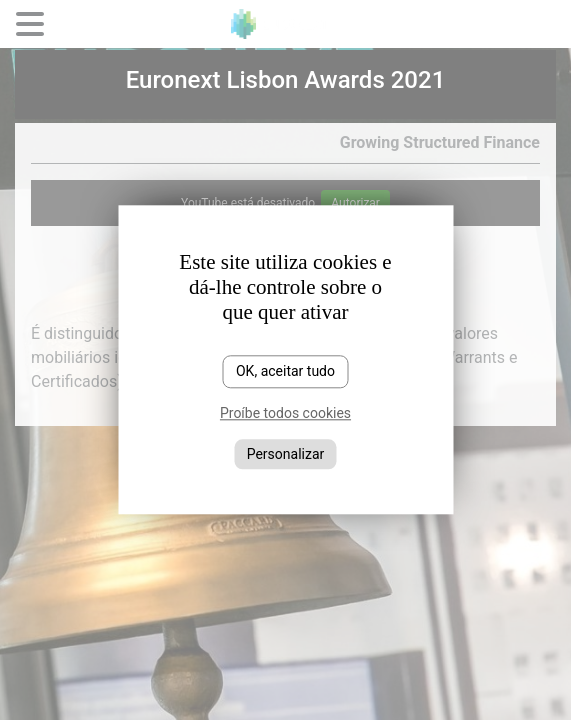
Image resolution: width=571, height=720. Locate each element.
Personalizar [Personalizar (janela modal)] (286, 454)
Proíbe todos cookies (285, 413)
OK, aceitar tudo (285, 371)
